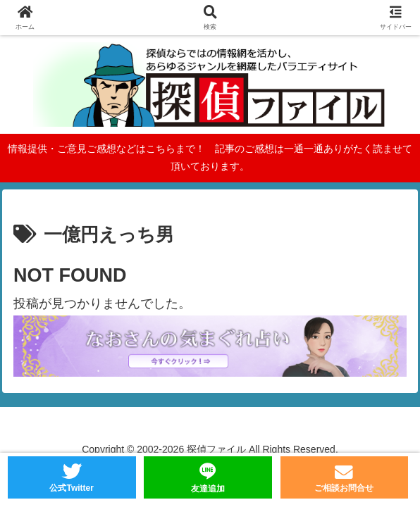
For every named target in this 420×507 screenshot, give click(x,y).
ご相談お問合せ (344, 488)
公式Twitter (71, 488)
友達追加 (208, 489)
